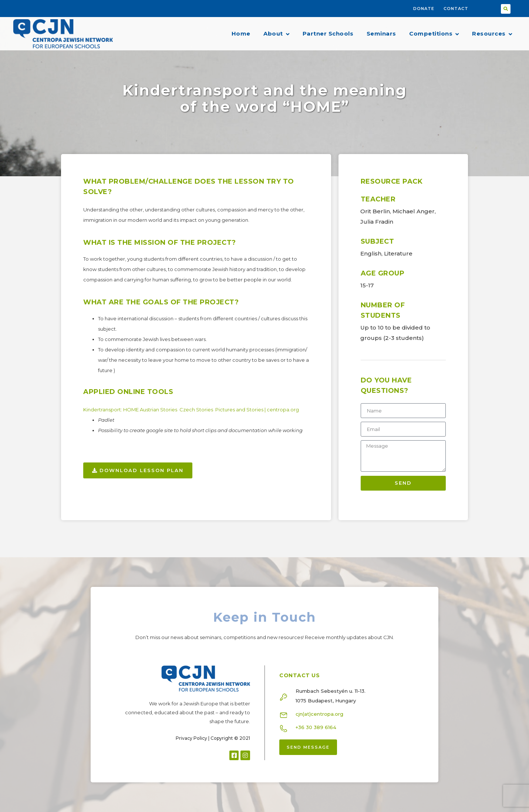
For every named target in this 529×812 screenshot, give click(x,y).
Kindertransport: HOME (112, 410)
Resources (492, 34)
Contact (456, 9)
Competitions (434, 34)
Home (241, 34)
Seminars (381, 34)
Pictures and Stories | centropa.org (258, 410)
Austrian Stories (159, 410)
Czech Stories (197, 410)
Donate (424, 9)
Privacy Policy (191, 738)
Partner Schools (328, 34)
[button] (506, 9)
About (276, 34)
